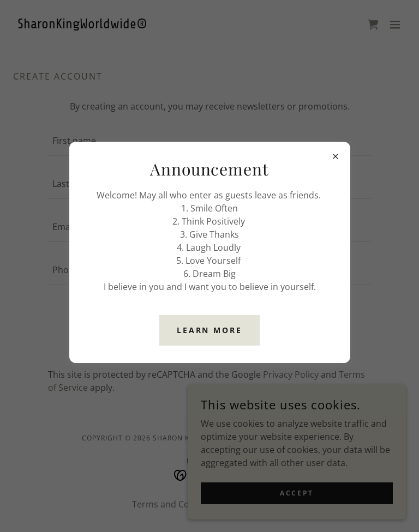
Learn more (210, 330)
